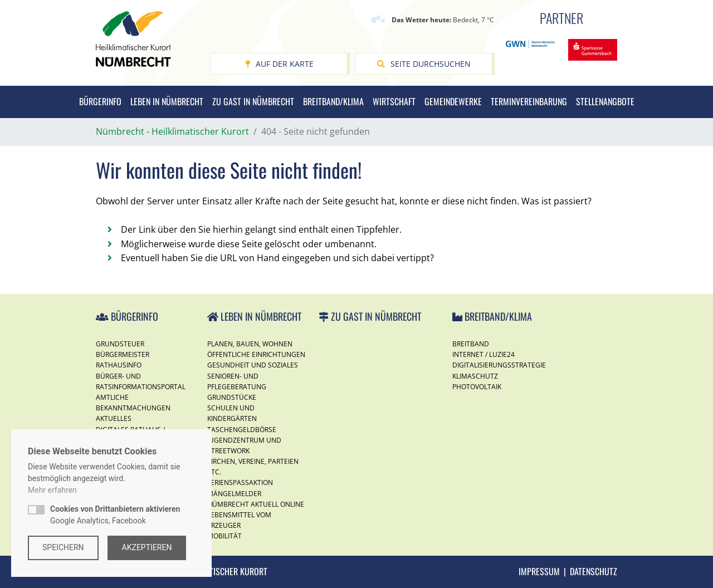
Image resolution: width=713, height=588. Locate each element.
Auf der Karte (279, 64)
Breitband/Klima (333, 101)
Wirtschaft (394, 101)
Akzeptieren (147, 547)
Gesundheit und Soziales (253, 365)
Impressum (539, 571)
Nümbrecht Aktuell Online (256, 504)
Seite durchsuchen (424, 64)
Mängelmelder (234, 494)
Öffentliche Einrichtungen (256, 354)
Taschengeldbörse (242, 430)
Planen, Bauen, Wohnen (250, 344)
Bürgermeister (123, 354)
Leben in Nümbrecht (167, 101)
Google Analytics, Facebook (115, 515)
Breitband (471, 344)
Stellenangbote (605, 101)
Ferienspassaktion (240, 482)
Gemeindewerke (453, 101)
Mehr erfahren (52, 490)
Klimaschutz (475, 376)
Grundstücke (232, 397)
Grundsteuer (120, 344)
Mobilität (224, 536)
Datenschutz (594, 571)
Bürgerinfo (100, 101)
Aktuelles (114, 418)
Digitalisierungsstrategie (499, 365)
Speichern (63, 547)
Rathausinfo (119, 365)
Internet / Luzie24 (484, 354)
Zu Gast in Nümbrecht (253, 101)
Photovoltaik (477, 387)
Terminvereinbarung (529, 101)
